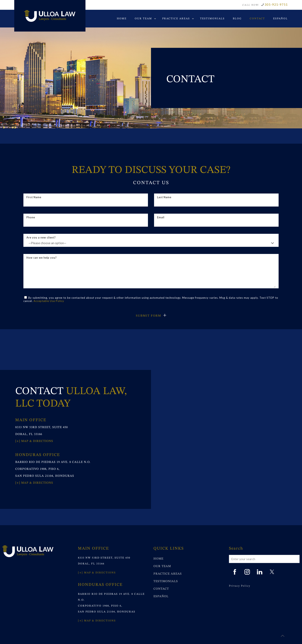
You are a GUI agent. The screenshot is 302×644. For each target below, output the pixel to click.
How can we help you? (151, 272)
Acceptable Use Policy (49, 301)
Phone (86, 221)
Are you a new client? (151, 241)
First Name (86, 201)
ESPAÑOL (161, 596)
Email (216, 221)
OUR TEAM (162, 566)
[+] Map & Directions (34, 441)
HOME (158, 559)
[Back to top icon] (282, 636)
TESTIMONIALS (166, 581)
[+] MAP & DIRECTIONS (97, 573)
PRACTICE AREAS (168, 574)
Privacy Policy (240, 586)
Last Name (216, 201)
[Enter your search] (264, 559)
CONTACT (161, 589)
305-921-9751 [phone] (276, 4)
